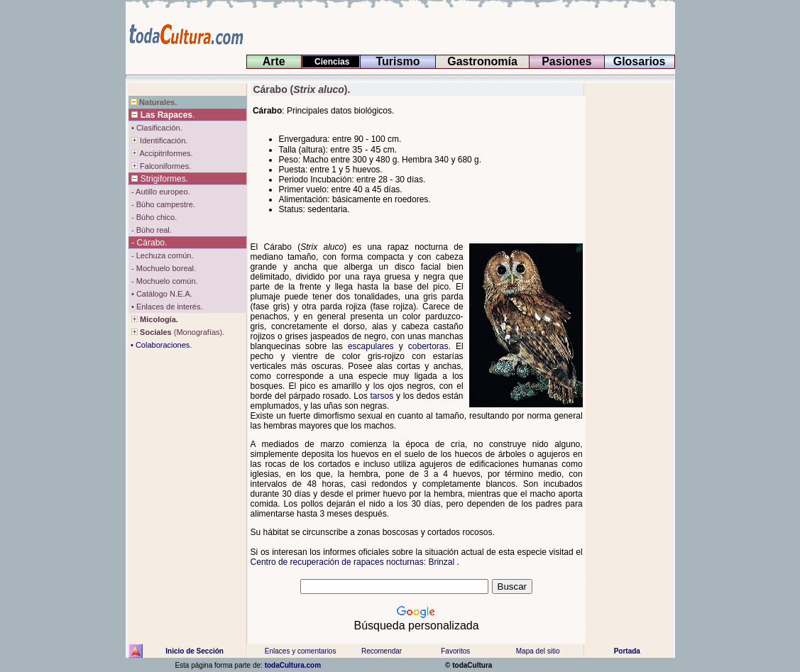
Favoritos (455, 651)
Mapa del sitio (537, 651)
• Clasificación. (156, 128)
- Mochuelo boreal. (163, 268)
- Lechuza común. (161, 255)
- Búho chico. (153, 217)
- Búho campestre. (162, 204)
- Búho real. (150, 230)
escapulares (371, 346)
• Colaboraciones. (160, 345)
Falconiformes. (160, 166)
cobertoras (428, 346)
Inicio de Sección (194, 651)
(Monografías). (177, 332)
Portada (627, 651)
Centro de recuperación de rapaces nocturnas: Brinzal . (355, 562)
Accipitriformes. (161, 153)
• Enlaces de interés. (166, 307)
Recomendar (382, 651)
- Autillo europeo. (160, 192)
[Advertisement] (629, 296)
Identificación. (158, 141)
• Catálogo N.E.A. (161, 294)
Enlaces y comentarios (300, 651)
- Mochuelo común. (164, 281)
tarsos (382, 396)
